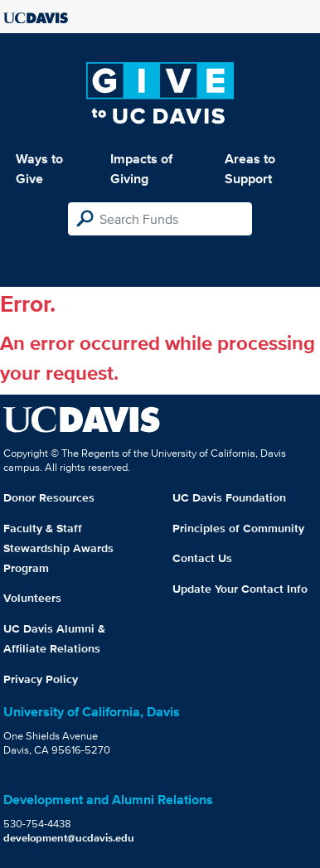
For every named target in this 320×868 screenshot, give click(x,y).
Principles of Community (238, 528)
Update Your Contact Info (240, 589)
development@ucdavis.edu (69, 838)
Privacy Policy (41, 679)
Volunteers (32, 598)
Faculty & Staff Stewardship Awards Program (58, 548)
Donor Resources (49, 497)
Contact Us (202, 558)
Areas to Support (250, 169)
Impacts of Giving (141, 169)
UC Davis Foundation (229, 497)
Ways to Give (39, 169)
